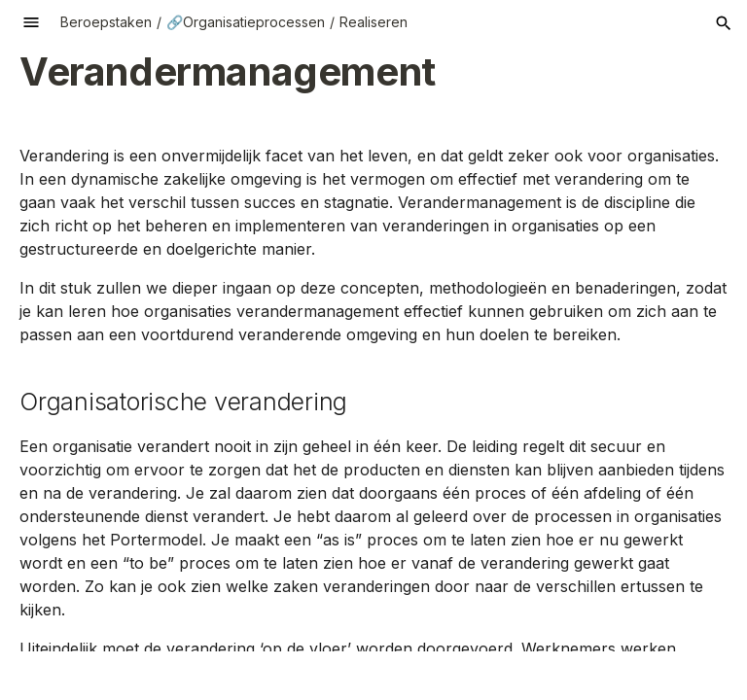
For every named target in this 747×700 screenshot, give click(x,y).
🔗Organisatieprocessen (246, 22)
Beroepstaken (106, 22)
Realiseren (373, 22)
